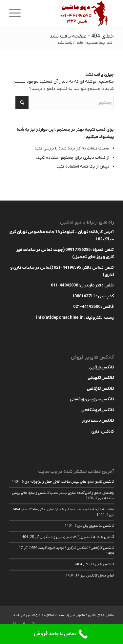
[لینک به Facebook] (24, 624)
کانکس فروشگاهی (98, 410)
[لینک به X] (34, 624)
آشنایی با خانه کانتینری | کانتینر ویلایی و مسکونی (77, 537)
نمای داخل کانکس (100, 576)
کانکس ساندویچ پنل (98, 526)
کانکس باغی (104, 564)
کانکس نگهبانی (101, 378)
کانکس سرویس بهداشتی (92, 399)
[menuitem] (17, 13)
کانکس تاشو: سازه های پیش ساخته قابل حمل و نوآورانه (72, 482)
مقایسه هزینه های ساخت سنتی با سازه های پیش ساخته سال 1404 (63, 509)
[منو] (17, 13)
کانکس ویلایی (102, 367)
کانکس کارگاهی (100, 389)
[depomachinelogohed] (72, 13)
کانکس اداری (102, 431)
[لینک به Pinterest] (14, 624)
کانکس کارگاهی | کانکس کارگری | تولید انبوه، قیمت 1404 (71, 548)
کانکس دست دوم (98, 421)
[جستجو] (65, 103)
